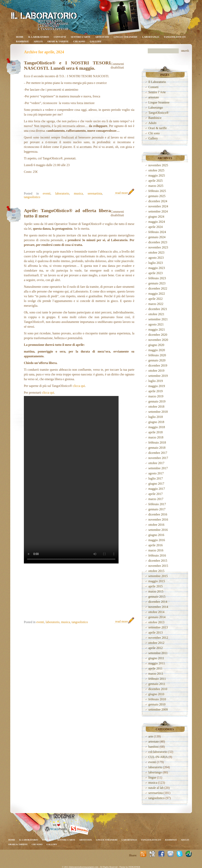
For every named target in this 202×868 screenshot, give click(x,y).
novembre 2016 (158, 520)
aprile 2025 (155, 181)
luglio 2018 (156, 417)
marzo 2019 (156, 396)
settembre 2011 (158, 653)
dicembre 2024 (158, 201)
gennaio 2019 (157, 401)
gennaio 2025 (157, 196)
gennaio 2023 (157, 283)
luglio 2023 (156, 263)
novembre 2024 (158, 206)
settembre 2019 (158, 376)
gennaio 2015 (157, 597)
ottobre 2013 (156, 622)
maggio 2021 (157, 330)
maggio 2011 (157, 663)
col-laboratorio (158, 752)
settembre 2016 (158, 530)
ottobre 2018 (156, 407)
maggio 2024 (157, 222)
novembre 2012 (158, 638)
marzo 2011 (156, 674)
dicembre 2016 (158, 514)
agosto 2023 (156, 258)
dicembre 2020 (158, 335)
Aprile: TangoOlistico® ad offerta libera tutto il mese (67, 213)
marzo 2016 (156, 550)
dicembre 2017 (158, 453)
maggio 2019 (157, 386)
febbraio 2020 (157, 355)
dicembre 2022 (158, 288)
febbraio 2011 (157, 679)
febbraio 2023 (157, 278)
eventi (47, 193)
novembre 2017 (158, 458)
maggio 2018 (157, 427)
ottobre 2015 (156, 571)
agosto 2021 (156, 324)
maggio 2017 (157, 489)
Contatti (60, 37)
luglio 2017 (156, 478)
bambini (153, 747)
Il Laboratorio (39, 37)
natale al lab (156, 788)
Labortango (151, 37)
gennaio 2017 (157, 509)
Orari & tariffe (58, 41)
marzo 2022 (156, 304)
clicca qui (79, 386)
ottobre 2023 (156, 253)
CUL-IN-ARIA (158, 757)
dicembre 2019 (158, 365)
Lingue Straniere (126, 37)
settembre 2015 (158, 576)
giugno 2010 (156, 694)
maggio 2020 (157, 350)
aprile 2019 (155, 391)
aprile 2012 (155, 648)
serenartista (95, 193)
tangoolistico (32, 197)
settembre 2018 (158, 412)
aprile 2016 (155, 545)
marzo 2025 (156, 186)
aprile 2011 (155, 668)
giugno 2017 (156, 484)
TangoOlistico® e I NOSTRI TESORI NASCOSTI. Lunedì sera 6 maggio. (67, 65)
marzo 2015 (156, 591)
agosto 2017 (156, 473)
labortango (155, 772)
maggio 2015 (157, 581)
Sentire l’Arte (81, 37)
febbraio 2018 (157, 442)
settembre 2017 (158, 468)
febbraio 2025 (157, 191)
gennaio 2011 (157, 684)
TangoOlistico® (175, 37)
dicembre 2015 (158, 561)
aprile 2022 (155, 299)
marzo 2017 (156, 499)
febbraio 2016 (157, 555)
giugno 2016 (156, 535)
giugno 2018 (156, 422)
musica (78, 193)
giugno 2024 (156, 217)
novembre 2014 (158, 607)
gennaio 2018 (157, 448)
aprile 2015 (155, 586)
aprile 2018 (155, 432)
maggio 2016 (157, 540)
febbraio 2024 (157, 232)
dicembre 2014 (158, 602)
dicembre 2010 (158, 689)
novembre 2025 (158, 165)
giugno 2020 (156, 345)
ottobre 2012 (156, 643)
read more (122, 193)
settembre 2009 (158, 710)
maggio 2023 (157, 268)
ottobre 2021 (156, 314)
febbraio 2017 (157, 504)
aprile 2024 (155, 227)
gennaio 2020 (157, 360)
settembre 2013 (158, 627)
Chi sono (79, 41)
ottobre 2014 (156, 612)
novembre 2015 (158, 566)
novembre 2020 (158, 340)
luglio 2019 (156, 381)
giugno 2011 (156, 658)
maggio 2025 (157, 175)
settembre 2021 (158, 319)
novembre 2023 (158, 247)
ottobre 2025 (156, 170)
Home (20, 37)
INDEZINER (134, 867)
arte (151, 736)
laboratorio (62, 193)
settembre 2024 (158, 211)
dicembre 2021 (158, 309)
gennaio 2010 (157, 704)
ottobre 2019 (156, 371)
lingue (152, 777)
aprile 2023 (155, 273)
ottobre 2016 (156, 525)
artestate (102, 37)
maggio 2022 (157, 294)
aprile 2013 (155, 632)
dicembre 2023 (158, 242)
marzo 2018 (156, 437)
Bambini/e (22, 41)
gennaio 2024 (157, 237)
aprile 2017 (155, 494)
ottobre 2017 (156, 463)
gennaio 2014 (157, 617)
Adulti (38, 41)
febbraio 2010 (157, 699)
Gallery (96, 41)
